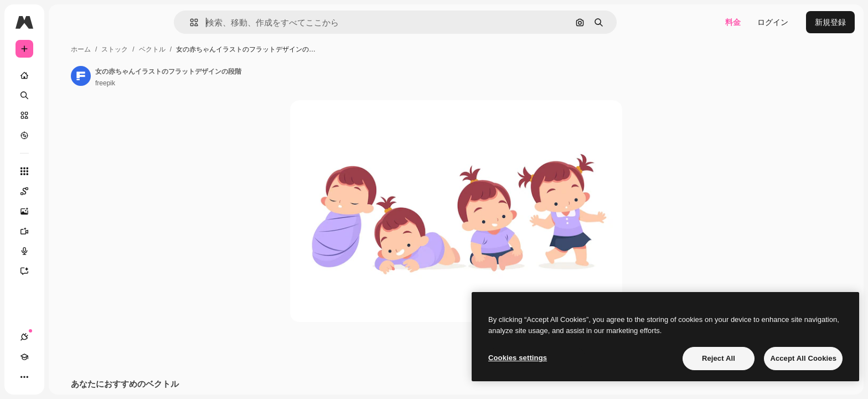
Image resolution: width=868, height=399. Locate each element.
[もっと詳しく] (66, 135)
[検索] (66, 95)
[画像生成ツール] (66, 211)
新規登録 (830, 22)
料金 (733, 22)
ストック (199, 49)
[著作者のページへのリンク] (165, 76)
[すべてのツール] (66, 171)
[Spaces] (66, 191)
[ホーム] (66, 75)
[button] (232, 22)
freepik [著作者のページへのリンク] (189, 83)
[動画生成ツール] (66, 231)
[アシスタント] (66, 271)
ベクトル (236, 49)
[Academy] (44, 377)
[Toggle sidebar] (108, 22)
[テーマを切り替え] (64, 377)
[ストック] (66, 115)
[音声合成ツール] (66, 251)
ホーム (165, 49)
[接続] (24, 377)
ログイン (773, 22)
